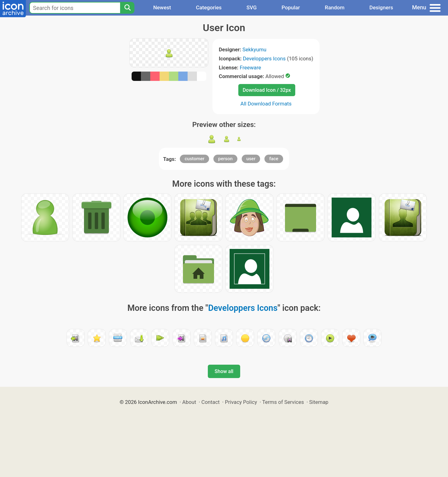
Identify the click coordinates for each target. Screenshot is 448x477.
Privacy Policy (241, 402)
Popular (291, 7)
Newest (162, 7)
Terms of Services (283, 402)
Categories (209, 7)
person (225, 159)
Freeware (251, 68)
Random (335, 7)
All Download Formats (266, 104)
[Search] (127, 8)
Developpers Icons (264, 58)
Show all (224, 371)
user (251, 159)
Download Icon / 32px (267, 90)
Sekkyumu (254, 49)
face (274, 159)
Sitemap (319, 402)
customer (194, 159)
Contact (210, 402)
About (189, 402)
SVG (252, 7)
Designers (381, 7)
